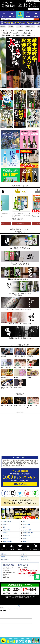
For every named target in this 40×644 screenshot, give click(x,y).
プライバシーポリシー (26, 560)
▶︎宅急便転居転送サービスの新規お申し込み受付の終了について (18, 35)
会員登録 (4, 533)
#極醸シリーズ (32, 27)
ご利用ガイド (24, 554)
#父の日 (4, 27)
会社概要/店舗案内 (6, 542)
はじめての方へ (6, 522)
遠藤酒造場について (6, 554)
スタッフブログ (5, 560)
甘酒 (3, 527)
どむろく (24, 527)
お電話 (24, 539)
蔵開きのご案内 (25, 557)
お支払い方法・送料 (27, 533)
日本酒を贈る (25, 524)
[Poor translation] (4, 611)
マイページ (5, 536)
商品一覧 (24, 522)
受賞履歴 (3, 557)
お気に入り (25, 542)
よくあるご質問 (26, 530)
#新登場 (12, 27)
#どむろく (21, 27)
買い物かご (5, 539)
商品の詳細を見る (21, 224)
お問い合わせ (25, 536)
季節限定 (4, 524)
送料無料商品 (5, 530)
